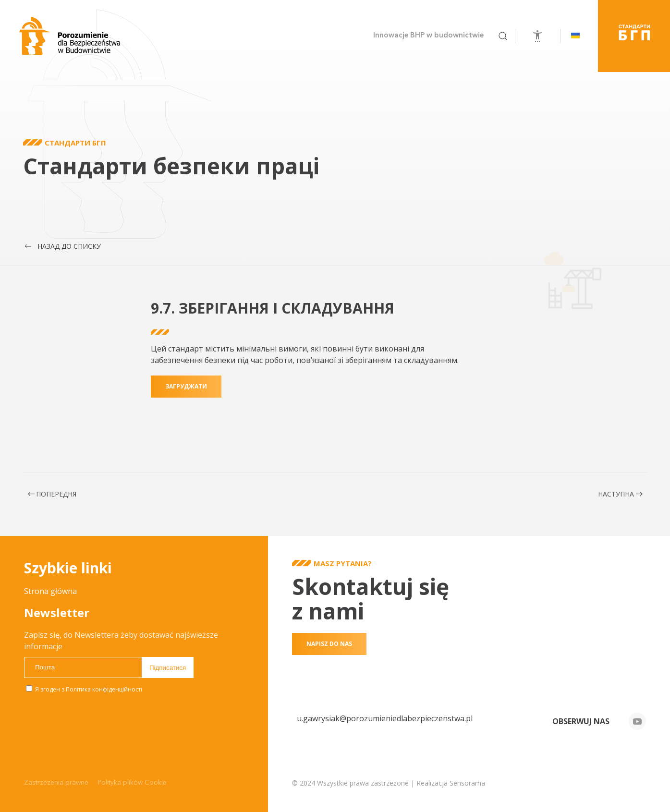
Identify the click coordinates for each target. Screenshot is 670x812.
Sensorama (467, 783)
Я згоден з (84, 689)
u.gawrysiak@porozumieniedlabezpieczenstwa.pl (385, 718)
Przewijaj (7, 223)
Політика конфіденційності (104, 689)
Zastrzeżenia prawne (56, 783)
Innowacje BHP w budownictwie (428, 36)
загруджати (186, 398)
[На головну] (70, 36)
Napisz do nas (329, 644)
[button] (503, 36)
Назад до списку (62, 246)
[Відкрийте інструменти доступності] (537, 36)
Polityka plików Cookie (132, 783)
